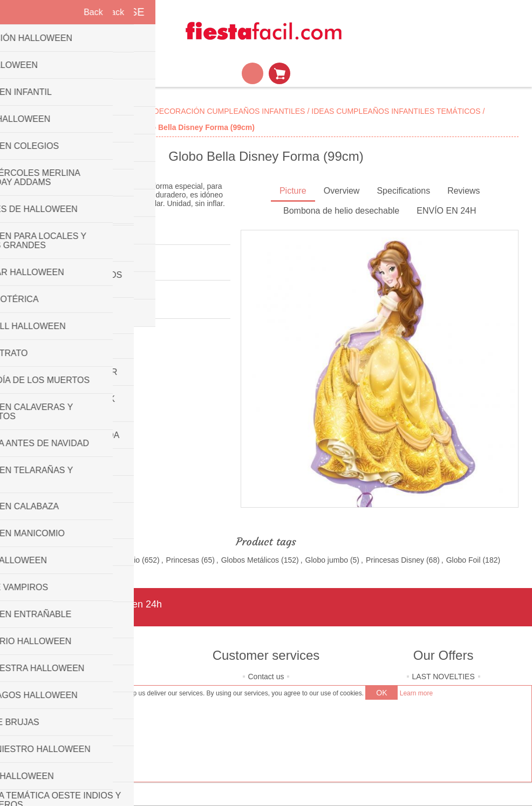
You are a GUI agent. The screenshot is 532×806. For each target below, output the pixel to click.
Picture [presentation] (293, 191)
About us (89, 677)
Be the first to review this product (68, 268)
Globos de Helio (113, 560)
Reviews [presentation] (463, 191)
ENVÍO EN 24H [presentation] (446, 211)
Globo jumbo (327, 560)
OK (381, 693)
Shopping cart (279, 73)
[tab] (293, 192)
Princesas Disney (395, 560)
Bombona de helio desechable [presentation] (341, 211)
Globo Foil (463, 560)
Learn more (416, 693)
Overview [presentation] (342, 191)
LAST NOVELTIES (444, 677)
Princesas (183, 560)
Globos (44, 560)
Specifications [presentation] (403, 191)
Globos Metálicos (250, 560)
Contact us (266, 677)
